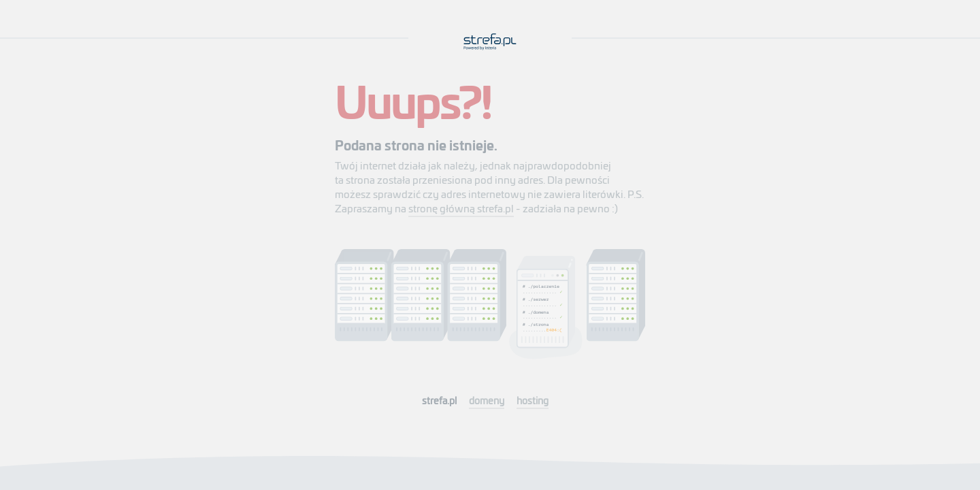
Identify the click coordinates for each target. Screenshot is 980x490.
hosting (533, 400)
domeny (487, 400)
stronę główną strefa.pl (461, 208)
